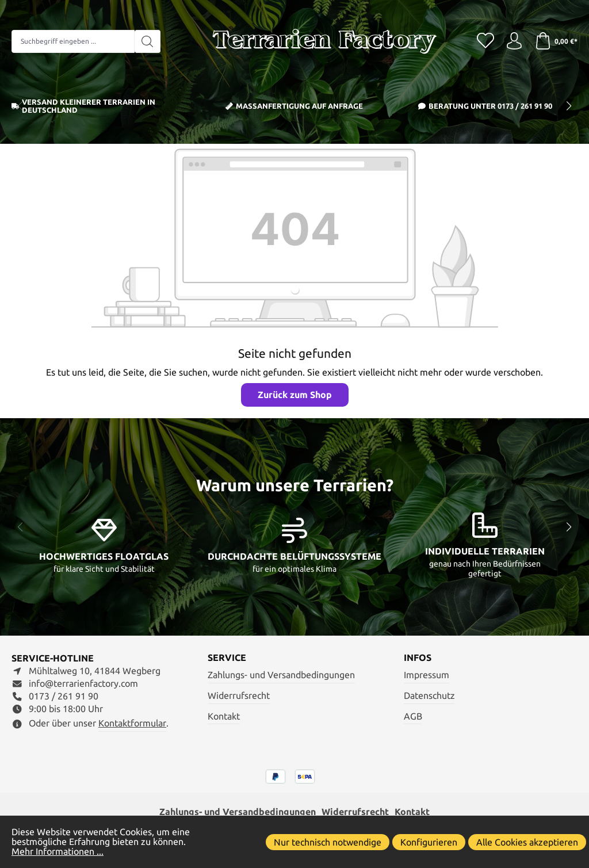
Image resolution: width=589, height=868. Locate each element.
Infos (418, 658)
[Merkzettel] (485, 41)
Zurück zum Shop (295, 395)
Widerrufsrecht (239, 696)
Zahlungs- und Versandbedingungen (281, 675)
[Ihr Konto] (514, 41)
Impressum (427, 675)
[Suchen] (148, 41)
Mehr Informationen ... (58, 852)
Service (227, 658)
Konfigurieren (429, 842)
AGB (413, 716)
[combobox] (73, 41)
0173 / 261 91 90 (525, 106)
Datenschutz (429, 696)
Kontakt (224, 716)
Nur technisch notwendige (328, 842)
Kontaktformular (132, 723)
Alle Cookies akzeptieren (527, 842)
